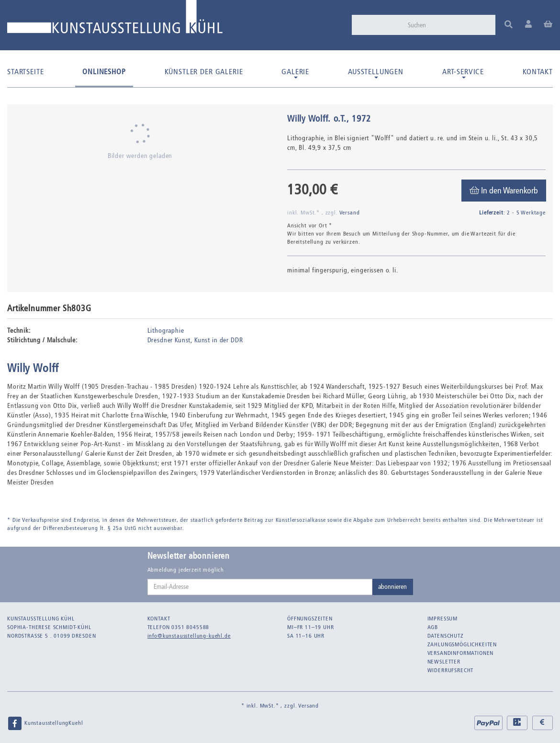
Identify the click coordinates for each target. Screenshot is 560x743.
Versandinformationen (461, 653)
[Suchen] (448, 25)
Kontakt (538, 72)
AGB (433, 627)
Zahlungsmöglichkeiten (462, 644)
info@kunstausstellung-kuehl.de (189, 636)
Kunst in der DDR (218, 340)
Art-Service (463, 73)
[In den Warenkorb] (504, 191)
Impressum (443, 619)
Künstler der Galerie (204, 72)
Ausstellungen (376, 73)
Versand (350, 213)
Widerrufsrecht (451, 670)
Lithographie (166, 331)
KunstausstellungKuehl (45, 723)
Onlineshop (104, 72)
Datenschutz (446, 636)
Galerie (295, 73)
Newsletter (444, 662)
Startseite (25, 72)
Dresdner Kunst (169, 340)
